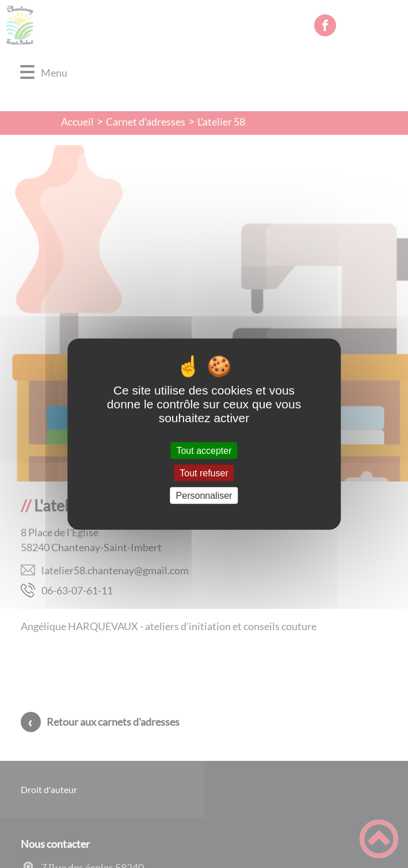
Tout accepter (204, 450)
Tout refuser (204, 473)
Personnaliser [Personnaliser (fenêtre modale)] (204, 496)
